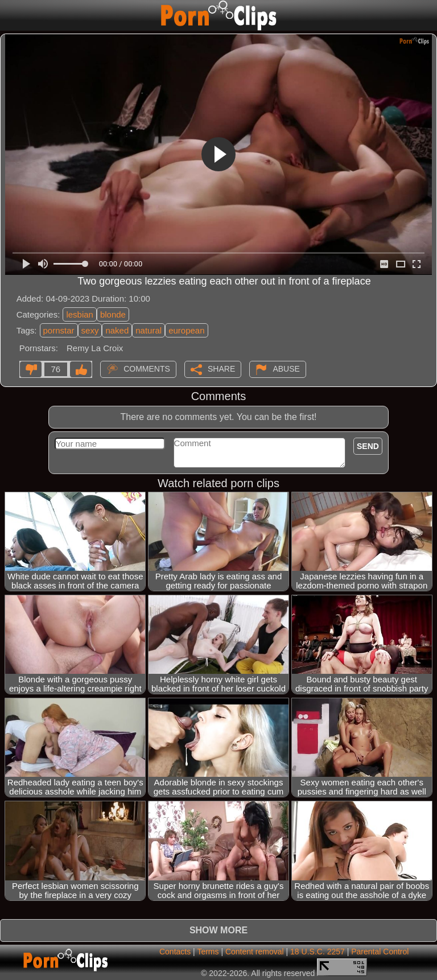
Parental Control (380, 952)
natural (149, 330)
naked (117, 330)
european (186, 330)
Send (368, 446)
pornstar (59, 330)
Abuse (286, 368)
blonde (113, 314)
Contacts (175, 952)
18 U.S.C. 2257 (318, 952)
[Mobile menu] (10, 15)
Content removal (255, 952)
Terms (208, 952)
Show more (218, 930)
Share (221, 368)
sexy (90, 330)
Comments (147, 368)
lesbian (80, 314)
